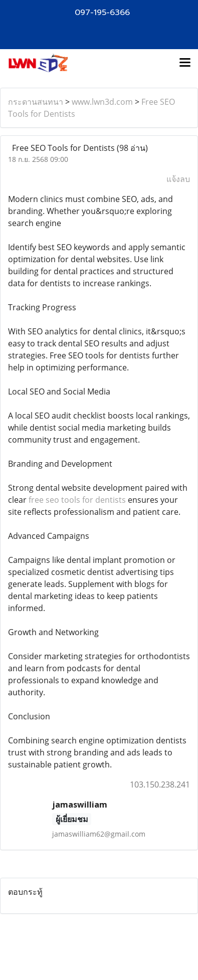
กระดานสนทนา (36, 102)
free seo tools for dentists (77, 500)
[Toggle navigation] (185, 63)
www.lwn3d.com (102, 102)
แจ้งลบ (178, 179)
